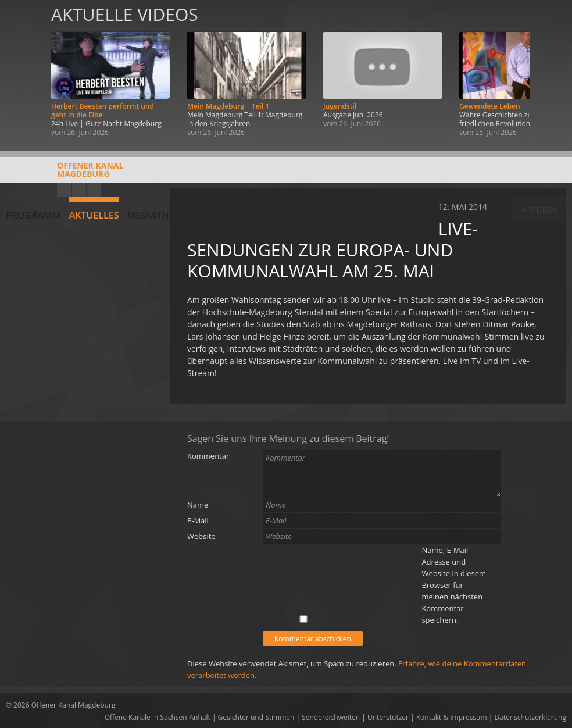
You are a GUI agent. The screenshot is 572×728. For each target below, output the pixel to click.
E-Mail (198, 520)
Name (198, 505)
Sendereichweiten (331, 717)
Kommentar (208, 456)
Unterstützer (388, 717)
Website (201, 536)
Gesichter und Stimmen (256, 717)
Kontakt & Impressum (452, 717)
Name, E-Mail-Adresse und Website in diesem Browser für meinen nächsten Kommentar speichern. (454, 585)
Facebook (79, 190)
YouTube (64, 190)
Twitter (94, 190)
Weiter (550, 71)
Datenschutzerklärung (530, 717)
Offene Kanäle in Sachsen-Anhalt (158, 717)
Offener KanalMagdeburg (65, 174)
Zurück (22, 71)
